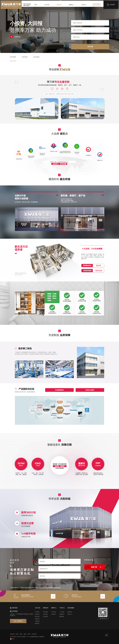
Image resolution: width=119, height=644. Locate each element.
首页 (36, 6)
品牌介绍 (37, 619)
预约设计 (70, 612)
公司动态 (54, 612)
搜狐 (25, 634)
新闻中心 (71, 6)
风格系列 (62, 614)
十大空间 (62, 612)
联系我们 (37, 623)
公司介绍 (47, 6)
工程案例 (37, 621)
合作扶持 (25, 57)
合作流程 (36, 57)
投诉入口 (70, 614)
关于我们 (37, 612)
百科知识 (54, 614)
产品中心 (83, 6)
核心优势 (37, 617)
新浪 (29, 634)
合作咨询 (110, 6)
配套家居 (62, 617)
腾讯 (21, 634)
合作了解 (90, 47)
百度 (17, 634)
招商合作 (59, 6)
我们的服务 (96, 6)
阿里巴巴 (34, 634)
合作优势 (25, 13)
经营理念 (37, 614)
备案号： (14, 639)
